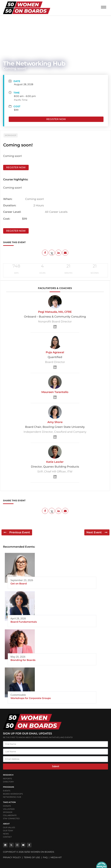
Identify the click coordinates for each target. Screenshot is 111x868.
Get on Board (19, 584)
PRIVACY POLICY (12, 857)
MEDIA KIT (56, 857)
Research (8, 775)
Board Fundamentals (24, 622)
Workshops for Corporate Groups (31, 698)
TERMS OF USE (32, 857)
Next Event (97, 532)
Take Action (9, 802)
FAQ (45, 857)
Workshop (11, 135)
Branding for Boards (23, 660)
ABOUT (6, 824)
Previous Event (17, 532)
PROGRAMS (9, 787)
